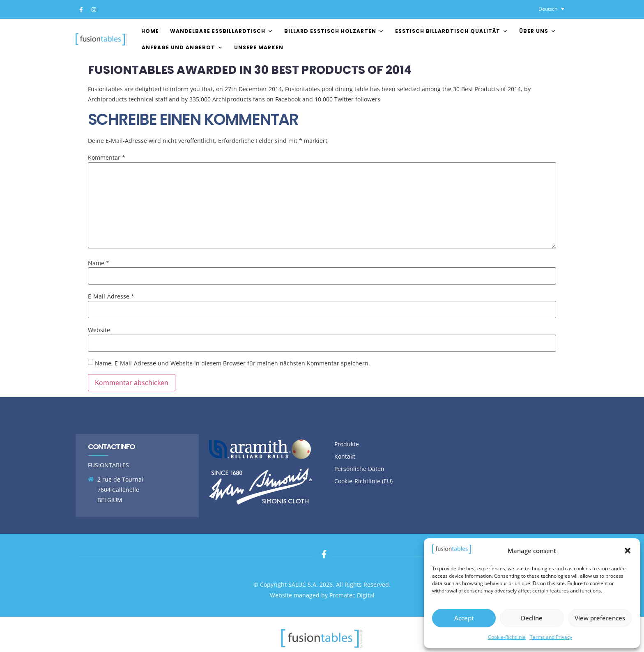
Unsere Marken (259, 47)
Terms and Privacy (551, 637)
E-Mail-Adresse (111, 296)
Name (99, 263)
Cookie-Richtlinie (507, 637)
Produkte (347, 444)
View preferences (600, 618)
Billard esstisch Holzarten (334, 31)
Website (99, 330)
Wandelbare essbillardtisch (222, 31)
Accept (464, 618)
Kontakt (345, 456)
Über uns (538, 31)
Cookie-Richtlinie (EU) (363, 481)
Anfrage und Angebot (182, 47)
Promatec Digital (352, 595)
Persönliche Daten (359, 469)
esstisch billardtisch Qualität (452, 31)
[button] (628, 551)
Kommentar (107, 158)
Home (150, 31)
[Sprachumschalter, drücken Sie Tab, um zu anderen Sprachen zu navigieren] (551, 9)
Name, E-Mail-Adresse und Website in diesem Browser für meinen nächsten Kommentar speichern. (232, 363)
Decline (532, 618)
